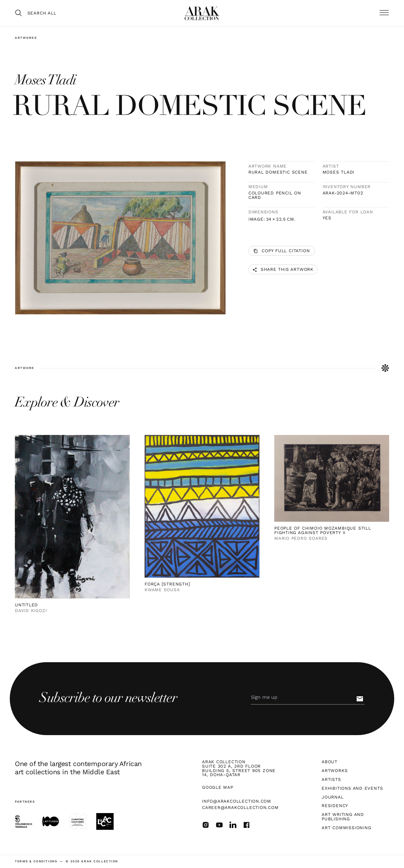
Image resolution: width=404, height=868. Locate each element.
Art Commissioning (346, 828)
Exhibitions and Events (352, 788)
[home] (202, 13)
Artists (331, 780)
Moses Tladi (339, 172)
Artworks (26, 38)
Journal (333, 797)
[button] (384, 13)
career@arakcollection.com (240, 807)
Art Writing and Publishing (343, 817)
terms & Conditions (36, 861)
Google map (218, 788)
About (330, 762)
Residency (335, 806)
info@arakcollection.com (237, 801)
